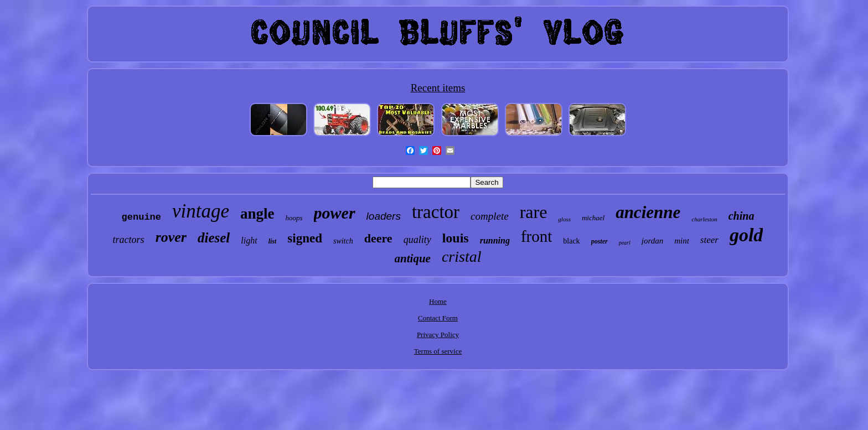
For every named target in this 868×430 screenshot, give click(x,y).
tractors (129, 240)
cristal (462, 257)
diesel (214, 238)
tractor (436, 212)
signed (305, 238)
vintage (201, 211)
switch (343, 241)
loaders (384, 216)
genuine (141, 217)
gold (746, 235)
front (536, 236)
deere (378, 238)
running (495, 240)
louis (456, 238)
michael (593, 218)
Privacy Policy (438, 335)
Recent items (438, 88)
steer (709, 240)
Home (438, 301)
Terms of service (438, 351)
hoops (294, 218)
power (335, 213)
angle (257, 214)
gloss (564, 219)
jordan (652, 241)
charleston (704, 219)
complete (490, 216)
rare (534, 212)
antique (413, 258)
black (571, 241)
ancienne (648, 212)
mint (682, 241)
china (742, 216)
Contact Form (438, 318)
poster (600, 241)
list (273, 241)
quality (417, 240)
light (249, 240)
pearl (625, 243)
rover (171, 237)
